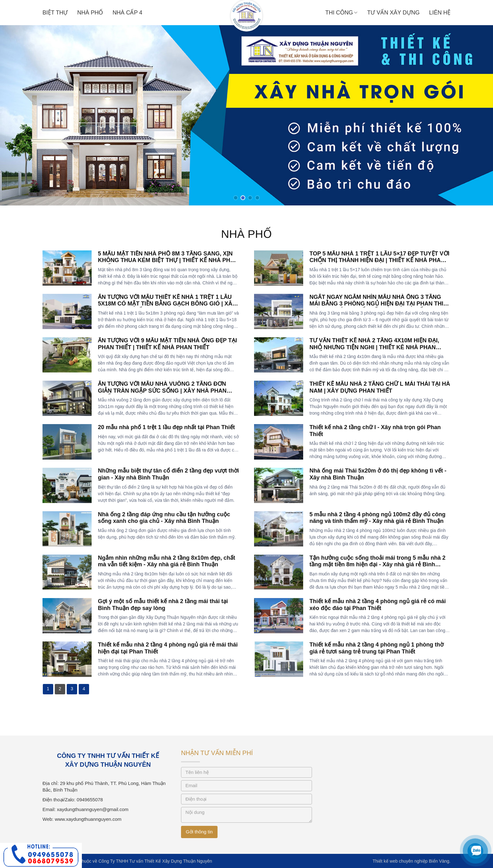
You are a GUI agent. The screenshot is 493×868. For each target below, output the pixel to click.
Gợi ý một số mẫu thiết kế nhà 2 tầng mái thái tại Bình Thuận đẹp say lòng (163, 605)
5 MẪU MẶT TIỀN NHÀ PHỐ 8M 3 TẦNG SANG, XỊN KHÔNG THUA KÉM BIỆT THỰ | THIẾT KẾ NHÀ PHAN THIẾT (168, 260)
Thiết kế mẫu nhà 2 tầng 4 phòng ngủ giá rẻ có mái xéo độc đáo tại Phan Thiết (378, 605)
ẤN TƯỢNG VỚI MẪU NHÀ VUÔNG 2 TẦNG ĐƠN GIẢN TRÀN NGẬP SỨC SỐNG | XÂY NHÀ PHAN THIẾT (162, 391)
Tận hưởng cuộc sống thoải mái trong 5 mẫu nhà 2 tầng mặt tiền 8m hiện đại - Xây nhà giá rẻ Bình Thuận (377, 565)
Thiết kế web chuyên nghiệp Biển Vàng (411, 861)
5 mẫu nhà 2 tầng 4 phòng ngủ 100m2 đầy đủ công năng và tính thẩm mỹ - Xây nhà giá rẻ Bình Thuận (377, 518)
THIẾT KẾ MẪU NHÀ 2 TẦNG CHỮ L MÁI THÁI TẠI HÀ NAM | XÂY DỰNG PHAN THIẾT (380, 387)
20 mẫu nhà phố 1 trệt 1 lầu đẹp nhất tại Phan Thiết (166, 427)
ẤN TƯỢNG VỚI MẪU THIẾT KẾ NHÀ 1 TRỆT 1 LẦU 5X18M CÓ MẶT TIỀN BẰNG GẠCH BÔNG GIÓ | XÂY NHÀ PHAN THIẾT (167, 304)
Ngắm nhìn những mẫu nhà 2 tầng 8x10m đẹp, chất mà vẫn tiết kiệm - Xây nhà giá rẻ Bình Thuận (167, 561)
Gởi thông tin (199, 832)
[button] (236, 198)
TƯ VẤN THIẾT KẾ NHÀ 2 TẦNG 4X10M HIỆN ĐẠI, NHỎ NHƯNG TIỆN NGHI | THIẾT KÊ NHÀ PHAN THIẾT (374, 347)
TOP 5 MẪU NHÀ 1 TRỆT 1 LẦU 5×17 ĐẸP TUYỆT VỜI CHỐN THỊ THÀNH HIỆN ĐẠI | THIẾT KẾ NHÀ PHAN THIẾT (380, 260)
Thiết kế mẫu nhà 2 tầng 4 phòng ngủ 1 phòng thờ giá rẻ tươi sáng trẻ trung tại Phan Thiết (377, 648)
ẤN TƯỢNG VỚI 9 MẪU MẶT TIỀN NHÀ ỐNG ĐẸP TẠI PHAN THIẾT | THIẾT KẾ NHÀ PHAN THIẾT (167, 344)
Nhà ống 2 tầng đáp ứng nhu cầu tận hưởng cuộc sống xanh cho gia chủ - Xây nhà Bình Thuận (164, 518)
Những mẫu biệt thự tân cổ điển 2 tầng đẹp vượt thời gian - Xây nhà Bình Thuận (168, 474)
